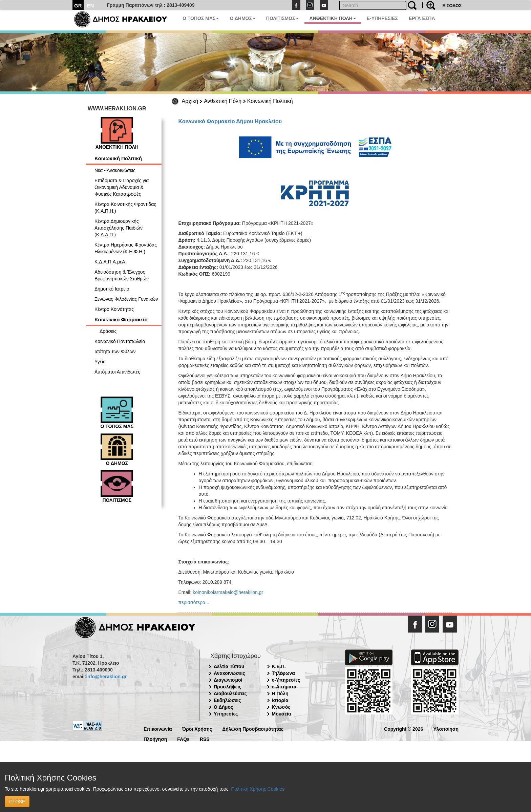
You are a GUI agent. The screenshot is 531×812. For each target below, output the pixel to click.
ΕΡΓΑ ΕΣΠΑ (422, 18)
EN (91, 6)
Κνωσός (281, 707)
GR (78, 6)
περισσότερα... (194, 602)
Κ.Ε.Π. (279, 666)
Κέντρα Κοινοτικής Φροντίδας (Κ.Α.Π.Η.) (125, 208)
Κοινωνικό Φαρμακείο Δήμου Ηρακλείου (230, 121)
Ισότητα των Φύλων (115, 351)
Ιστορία (280, 700)
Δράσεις (108, 331)
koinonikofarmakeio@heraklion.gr (228, 592)
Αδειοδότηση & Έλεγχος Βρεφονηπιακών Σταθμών (122, 275)
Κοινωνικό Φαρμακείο (121, 319)
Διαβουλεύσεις (230, 693)
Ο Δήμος (223, 707)
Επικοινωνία (158, 729)
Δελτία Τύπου (229, 666)
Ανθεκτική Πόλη (223, 101)
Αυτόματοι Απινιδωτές (117, 372)
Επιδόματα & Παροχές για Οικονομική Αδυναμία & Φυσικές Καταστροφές (122, 187)
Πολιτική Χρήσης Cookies (258, 789)
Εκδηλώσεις (227, 700)
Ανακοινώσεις (229, 673)
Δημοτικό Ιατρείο (112, 289)
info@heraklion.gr (106, 677)
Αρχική (190, 101)
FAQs (183, 739)
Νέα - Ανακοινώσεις (115, 170)
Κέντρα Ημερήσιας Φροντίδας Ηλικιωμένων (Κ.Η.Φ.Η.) (126, 248)
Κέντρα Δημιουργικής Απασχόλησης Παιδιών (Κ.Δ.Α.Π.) (119, 228)
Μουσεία (282, 714)
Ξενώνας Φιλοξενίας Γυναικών (126, 299)
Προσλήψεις (228, 687)
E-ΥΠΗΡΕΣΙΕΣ (382, 18)
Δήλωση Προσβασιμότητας (253, 729)
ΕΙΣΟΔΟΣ (452, 6)
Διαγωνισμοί (228, 680)
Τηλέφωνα (283, 673)
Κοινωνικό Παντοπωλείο (120, 341)
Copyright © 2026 (403, 729)
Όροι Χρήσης (197, 729)
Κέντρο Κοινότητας (114, 309)
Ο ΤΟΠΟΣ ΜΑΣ (201, 18)
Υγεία (100, 362)
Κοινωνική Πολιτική (270, 101)
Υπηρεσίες (226, 714)
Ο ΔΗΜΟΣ (242, 18)
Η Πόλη (280, 693)
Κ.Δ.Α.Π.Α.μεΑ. (110, 262)
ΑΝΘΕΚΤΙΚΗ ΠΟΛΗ (333, 18)
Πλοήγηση (155, 739)
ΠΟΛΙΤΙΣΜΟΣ (282, 18)
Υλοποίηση (446, 729)
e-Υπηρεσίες (286, 680)
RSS (205, 739)
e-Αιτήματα (284, 687)
